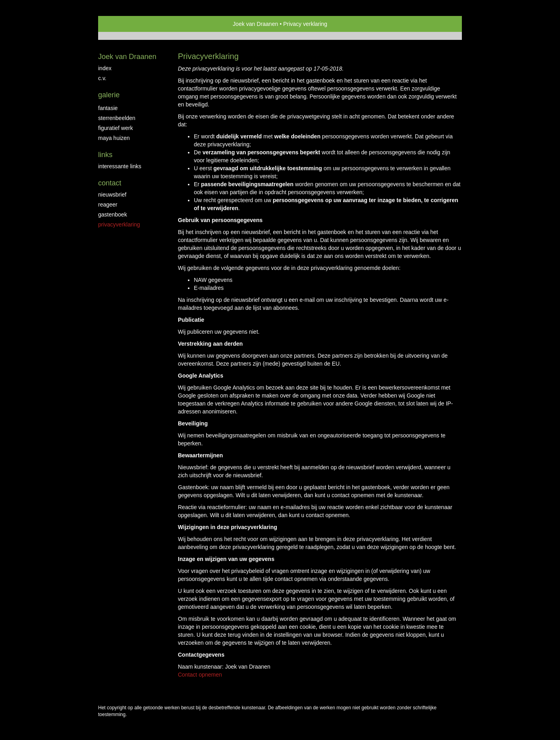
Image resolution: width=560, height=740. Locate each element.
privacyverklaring (119, 224)
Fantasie (108, 108)
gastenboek (112, 215)
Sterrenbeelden (117, 118)
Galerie (109, 95)
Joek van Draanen (256, 24)
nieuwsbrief (112, 195)
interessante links (120, 166)
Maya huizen (114, 138)
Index (105, 68)
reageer (108, 205)
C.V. (102, 78)
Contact (110, 183)
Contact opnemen (200, 675)
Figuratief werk (115, 128)
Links (105, 155)
